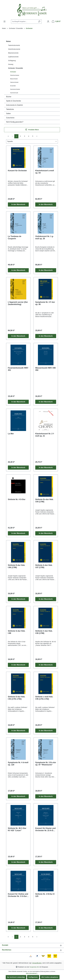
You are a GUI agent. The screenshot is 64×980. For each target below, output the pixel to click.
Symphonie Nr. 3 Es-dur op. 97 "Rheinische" (46, 764)
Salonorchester (14, 82)
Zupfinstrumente (13, 57)
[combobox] (24, 22)
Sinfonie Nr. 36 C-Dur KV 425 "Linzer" (17, 829)
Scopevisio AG (34, 967)
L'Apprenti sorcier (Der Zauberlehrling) (18, 303)
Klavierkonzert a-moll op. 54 (45, 172)
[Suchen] (39, 22)
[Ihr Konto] (48, 21)
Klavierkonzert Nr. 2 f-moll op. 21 (45, 435)
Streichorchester (15, 75)
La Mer (11, 434)
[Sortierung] (32, 141)
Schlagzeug (12, 61)
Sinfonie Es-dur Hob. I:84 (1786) (44, 501)
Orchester (13, 72)
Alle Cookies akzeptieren (50, 977)
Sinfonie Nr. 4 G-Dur (17, 499)
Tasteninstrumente (14, 45)
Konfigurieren (33, 977)
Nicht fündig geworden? (15, 122)
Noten (8, 41)
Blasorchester (14, 79)
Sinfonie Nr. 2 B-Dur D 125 (45, 895)
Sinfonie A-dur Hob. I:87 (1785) (44, 566)
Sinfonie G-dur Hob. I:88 (17, 632)
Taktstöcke (10, 109)
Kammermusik (14, 93)
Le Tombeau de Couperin (15, 237)
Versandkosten (37, 963)
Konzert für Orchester (17, 171)
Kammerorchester (15, 89)
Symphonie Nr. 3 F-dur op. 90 (45, 303)
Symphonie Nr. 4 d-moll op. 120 (18, 764)
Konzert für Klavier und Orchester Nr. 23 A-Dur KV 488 (45, 829)
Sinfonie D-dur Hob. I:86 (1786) (17, 566)
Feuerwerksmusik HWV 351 (18, 369)
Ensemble (13, 86)
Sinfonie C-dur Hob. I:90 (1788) (44, 632)
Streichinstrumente (14, 49)
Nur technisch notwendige (16, 977)
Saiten (8, 113)
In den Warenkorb (18, 204)
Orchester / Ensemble (16, 68)
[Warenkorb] (56, 21)
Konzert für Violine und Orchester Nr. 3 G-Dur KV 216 (18, 895)
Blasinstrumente (13, 53)
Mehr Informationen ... (32, 973)
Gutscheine (10, 118)
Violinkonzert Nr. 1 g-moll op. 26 (44, 237)
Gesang (11, 64)
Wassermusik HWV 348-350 (46, 369)
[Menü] (4, 21)
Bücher (9, 97)
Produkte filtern (32, 130)
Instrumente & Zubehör (15, 105)
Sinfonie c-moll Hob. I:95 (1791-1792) (44, 698)
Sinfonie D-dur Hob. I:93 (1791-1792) (17, 698)
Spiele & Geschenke (14, 101)
